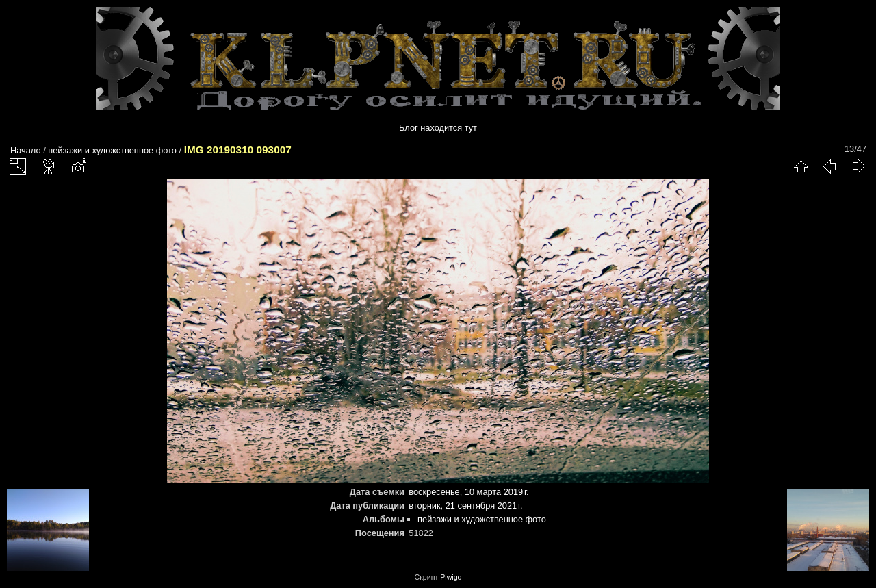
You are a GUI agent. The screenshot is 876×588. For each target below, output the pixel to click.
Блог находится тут (438, 128)
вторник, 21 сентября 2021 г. (465, 506)
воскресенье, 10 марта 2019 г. (468, 492)
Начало (26, 150)
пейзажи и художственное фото (112, 150)
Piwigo (451, 577)
